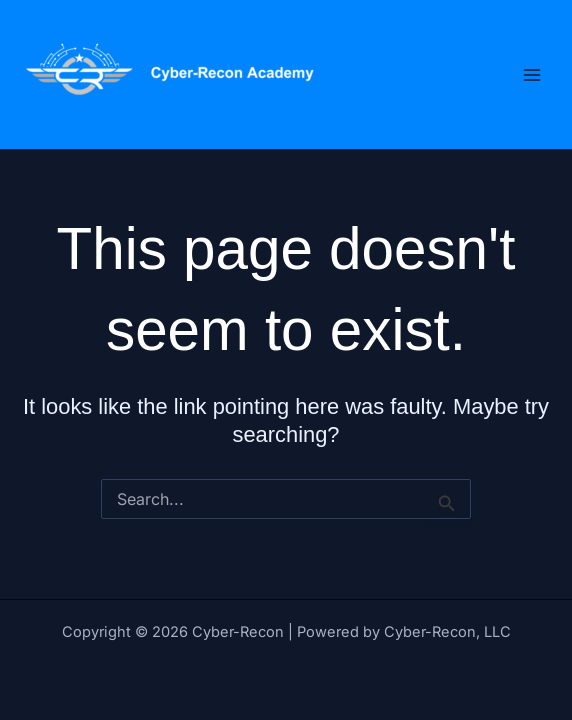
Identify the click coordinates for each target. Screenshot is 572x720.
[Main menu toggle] (532, 74)
